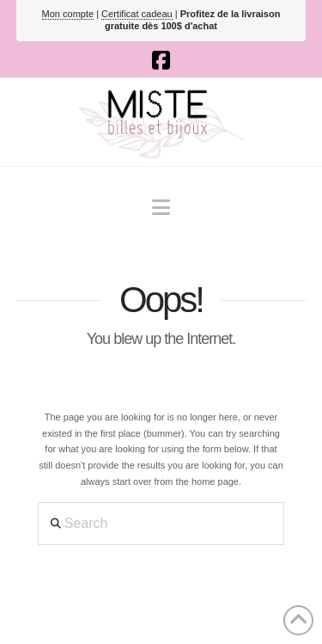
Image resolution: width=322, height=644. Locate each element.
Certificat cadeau (137, 14)
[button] (161, 208)
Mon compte (68, 14)
